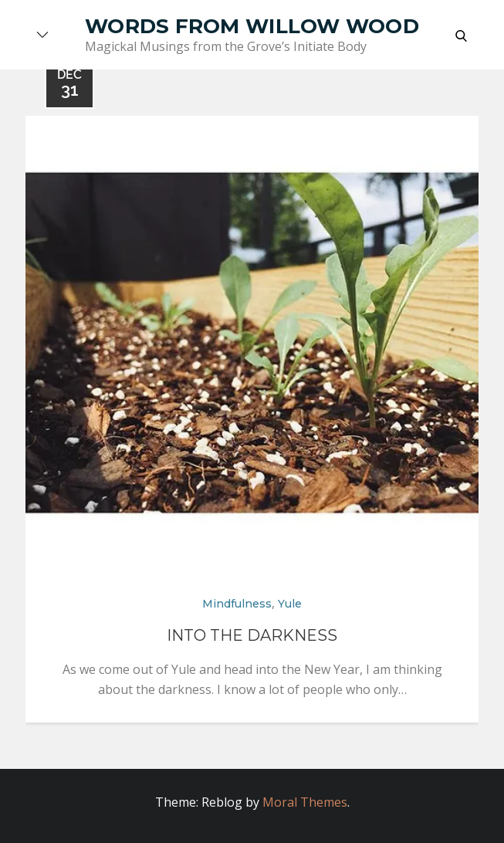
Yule (290, 604)
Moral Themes (305, 802)
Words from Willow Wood (252, 26)
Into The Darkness (252, 635)
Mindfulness (237, 604)
